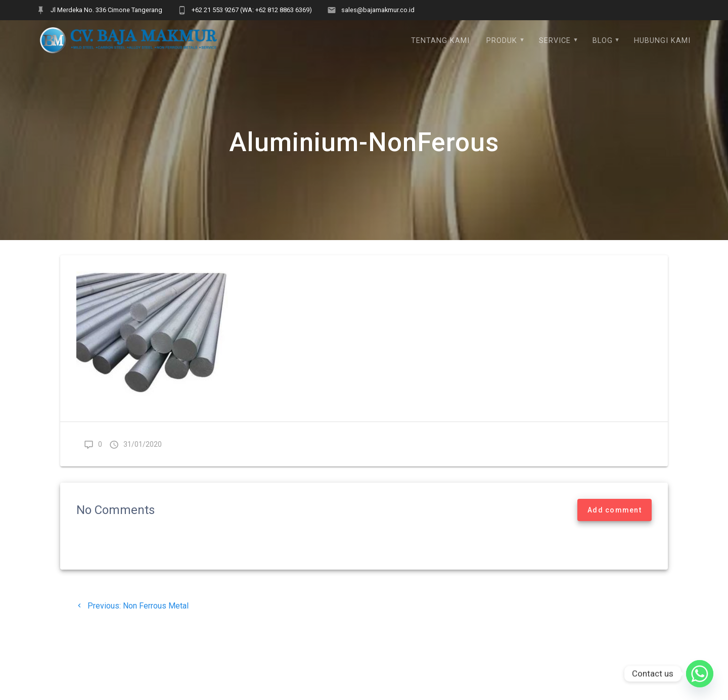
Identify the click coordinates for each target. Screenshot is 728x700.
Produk (502, 41)
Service (555, 41)
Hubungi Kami (662, 41)
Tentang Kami (440, 41)
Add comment (615, 516)
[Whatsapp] (700, 674)
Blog (603, 41)
